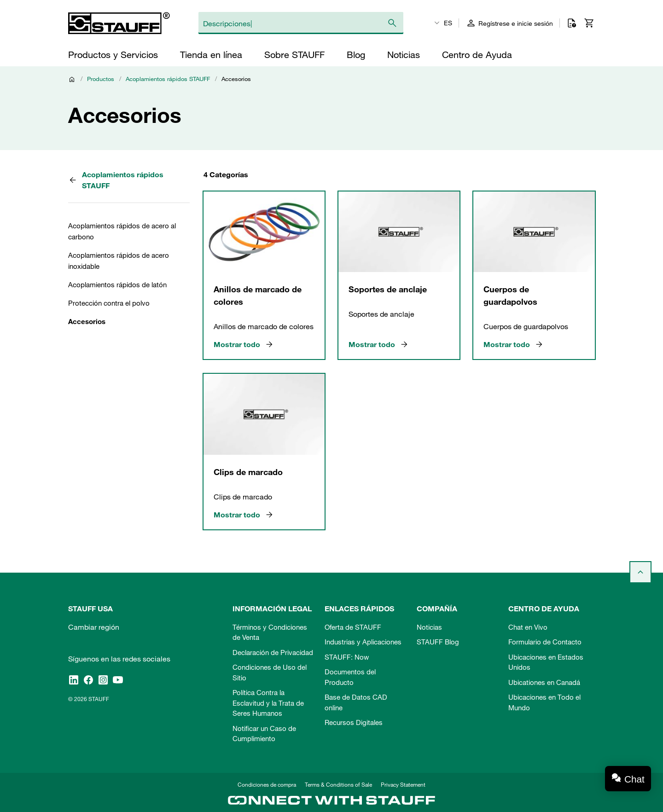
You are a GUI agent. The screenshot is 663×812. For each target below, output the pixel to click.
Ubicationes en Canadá (544, 682)
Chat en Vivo (528, 627)
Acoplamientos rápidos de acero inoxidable (119, 261)
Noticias (429, 627)
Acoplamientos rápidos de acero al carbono (122, 231)
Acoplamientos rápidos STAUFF (168, 79)
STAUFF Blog (438, 642)
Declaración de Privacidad (273, 652)
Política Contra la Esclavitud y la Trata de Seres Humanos (268, 703)
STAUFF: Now (347, 657)
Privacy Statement (403, 784)
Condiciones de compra (267, 784)
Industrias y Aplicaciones (363, 642)
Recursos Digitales (354, 722)
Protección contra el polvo (109, 303)
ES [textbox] (448, 23)
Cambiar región (94, 627)
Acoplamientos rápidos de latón (117, 284)
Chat (634, 779)
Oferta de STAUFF (353, 627)
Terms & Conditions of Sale (338, 784)
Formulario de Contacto (545, 642)
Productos (101, 79)
